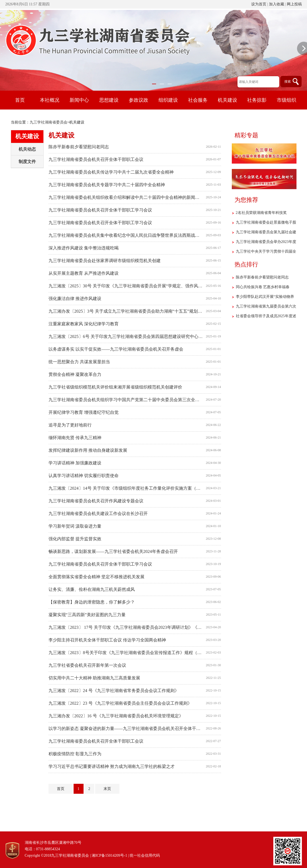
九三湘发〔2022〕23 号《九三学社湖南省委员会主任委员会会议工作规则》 (120, 703)
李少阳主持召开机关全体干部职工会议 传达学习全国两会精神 (107, 640)
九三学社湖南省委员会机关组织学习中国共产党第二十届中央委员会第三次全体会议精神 (126, 400)
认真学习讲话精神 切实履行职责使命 (84, 476)
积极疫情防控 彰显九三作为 (75, 754)
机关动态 (27, 149)
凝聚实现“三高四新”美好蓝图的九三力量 (87, 615)
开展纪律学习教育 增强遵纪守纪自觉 (84, 412)
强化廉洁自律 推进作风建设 (75, 299)
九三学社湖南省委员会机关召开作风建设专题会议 (96, 501)
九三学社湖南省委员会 (49, 122)
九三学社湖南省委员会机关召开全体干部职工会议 (96, 159)
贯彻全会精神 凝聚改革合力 (75, 374)
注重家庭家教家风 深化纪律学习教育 (84, 324)
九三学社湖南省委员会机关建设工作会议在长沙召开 (98, 514)
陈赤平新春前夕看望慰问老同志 (79, 147)
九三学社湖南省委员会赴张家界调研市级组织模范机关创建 (105, 261)
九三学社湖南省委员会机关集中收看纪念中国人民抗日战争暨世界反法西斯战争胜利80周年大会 (126, 235)
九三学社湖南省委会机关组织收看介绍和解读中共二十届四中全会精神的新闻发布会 (126, 197)
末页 (107, 789)
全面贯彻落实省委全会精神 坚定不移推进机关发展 (96, 577)
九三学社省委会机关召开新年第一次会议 (87, 665)
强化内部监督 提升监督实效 (75, 539)
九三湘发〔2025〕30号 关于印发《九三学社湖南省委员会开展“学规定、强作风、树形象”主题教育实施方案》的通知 (126, 286)
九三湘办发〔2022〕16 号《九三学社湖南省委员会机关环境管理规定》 (116, 716)
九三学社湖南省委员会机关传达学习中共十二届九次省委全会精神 (111, 172)
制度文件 (27, 162)
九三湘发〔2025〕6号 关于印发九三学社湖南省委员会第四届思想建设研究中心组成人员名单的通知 (126, 336)
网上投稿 (294, 4)
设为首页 (259, 4)
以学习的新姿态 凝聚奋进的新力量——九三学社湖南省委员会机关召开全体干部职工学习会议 (126, 728)
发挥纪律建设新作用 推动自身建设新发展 (88, 450)
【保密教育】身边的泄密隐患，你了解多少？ (92, 602)
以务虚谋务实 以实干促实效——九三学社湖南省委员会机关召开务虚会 (116, 349)
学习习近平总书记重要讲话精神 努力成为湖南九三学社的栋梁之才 (112, 766)
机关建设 (27, 136)
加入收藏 (277, 4)
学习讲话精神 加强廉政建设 (75, 463)
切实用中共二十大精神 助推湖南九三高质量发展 (94, 678)
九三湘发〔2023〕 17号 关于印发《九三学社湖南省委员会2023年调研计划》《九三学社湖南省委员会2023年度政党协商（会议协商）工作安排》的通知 (126, 627)
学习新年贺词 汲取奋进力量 (75, 526)
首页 (20, 100)
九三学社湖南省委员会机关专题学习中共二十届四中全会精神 (107, 185)
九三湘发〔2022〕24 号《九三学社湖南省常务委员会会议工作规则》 (114, 691)
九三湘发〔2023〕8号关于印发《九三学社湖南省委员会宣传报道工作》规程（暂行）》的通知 (126, 653)
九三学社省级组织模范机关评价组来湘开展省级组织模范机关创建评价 (115, 387)
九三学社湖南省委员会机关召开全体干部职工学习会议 (100, 210)
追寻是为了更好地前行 (70, 425)
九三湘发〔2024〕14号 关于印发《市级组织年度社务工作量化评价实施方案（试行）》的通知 (126, 488)
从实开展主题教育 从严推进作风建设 (84, 273)
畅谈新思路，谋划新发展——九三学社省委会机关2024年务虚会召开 (113, 551)
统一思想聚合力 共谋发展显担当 (79, 362)
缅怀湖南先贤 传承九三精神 (75, 438)
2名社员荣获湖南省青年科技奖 (261, 213)
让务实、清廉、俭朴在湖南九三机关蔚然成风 (92, 589)
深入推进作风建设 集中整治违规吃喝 (84, 248)
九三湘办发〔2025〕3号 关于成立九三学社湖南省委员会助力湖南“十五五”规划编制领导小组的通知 (126, 311)
